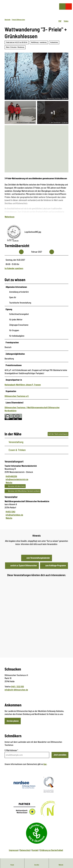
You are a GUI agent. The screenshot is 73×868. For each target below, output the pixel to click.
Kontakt (35, 850)
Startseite (7, 20)
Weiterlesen (10, 217)
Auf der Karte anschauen (58, 434)
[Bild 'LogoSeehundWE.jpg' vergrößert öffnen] (14, 232)
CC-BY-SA (65, 98)
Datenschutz (25, 850)
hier (45, 764)
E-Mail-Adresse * (11, 750)
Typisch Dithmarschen (18, 20)
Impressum (14, 850)
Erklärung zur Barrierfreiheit (51, 850)
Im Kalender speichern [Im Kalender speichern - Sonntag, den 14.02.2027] (14, 269)
